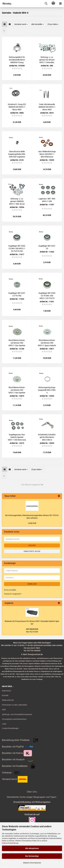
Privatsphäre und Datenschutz (14, 719)
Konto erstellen (10, 590)
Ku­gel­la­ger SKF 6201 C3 (47, 247)
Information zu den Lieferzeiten (15, 705)
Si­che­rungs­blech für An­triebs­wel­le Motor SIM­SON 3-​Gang (17, 60)
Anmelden (32, 584)
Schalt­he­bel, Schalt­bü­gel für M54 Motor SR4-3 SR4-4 (47, 437)
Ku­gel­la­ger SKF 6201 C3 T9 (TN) (17, 294)
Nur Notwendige (32, 856)
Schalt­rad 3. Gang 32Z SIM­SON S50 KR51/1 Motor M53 (17, 107)
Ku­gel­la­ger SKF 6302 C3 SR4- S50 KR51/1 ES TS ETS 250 (17, 248)
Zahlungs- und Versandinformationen (17, 714)
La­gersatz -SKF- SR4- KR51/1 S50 (47, 200)
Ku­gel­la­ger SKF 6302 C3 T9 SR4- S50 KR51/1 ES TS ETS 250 (47, 296)
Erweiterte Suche (32, 551)
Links (4, 724)
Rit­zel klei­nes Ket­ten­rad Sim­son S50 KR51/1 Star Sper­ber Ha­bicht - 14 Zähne (17, 390)
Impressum (7, 691)
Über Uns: (32, 792)
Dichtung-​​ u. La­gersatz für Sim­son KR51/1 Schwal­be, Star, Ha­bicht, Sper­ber (47, 60)
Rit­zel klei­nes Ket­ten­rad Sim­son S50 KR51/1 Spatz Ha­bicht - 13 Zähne (47, 343)
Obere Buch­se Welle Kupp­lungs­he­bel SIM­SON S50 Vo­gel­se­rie (17, 154)
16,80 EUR (32, 523)
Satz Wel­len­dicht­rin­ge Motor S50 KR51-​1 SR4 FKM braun (47, 154)
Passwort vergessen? (13, 594)
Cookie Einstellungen (10, 728)
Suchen (32, 545)
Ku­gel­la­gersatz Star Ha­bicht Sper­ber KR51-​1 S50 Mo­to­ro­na (17, 437)
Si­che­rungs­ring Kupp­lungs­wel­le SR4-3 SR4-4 (47, 390)
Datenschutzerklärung (10, 843)
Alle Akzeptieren (32, 848)
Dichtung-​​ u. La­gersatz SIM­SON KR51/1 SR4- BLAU (17, 201)
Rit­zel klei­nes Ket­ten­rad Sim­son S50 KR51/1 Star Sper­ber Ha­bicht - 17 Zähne (17, 343)
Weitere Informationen (32, 863)
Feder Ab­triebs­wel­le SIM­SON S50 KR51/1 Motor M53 (47, 107)
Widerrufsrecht (8, 700)
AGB (4, 710)
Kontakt (5, 695)
